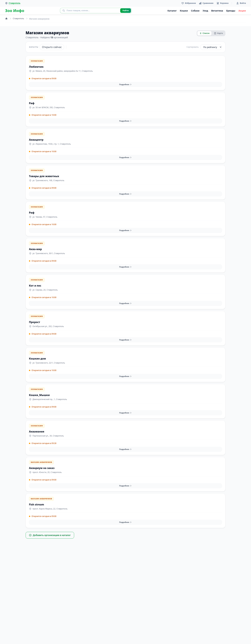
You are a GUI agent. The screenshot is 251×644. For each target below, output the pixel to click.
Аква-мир (35, 249)
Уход (205, 11)
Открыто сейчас (52, 47)
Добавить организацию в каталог (50, 535)
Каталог (172, 11)
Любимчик (36, 67)
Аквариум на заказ (42, 468)
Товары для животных (44, 176)
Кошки (184, 11)
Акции (242, 11)
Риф (32, 103)
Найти (126, 10)
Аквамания (37, 432)
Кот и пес (35, 286)
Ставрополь (18, 19)
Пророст (35, 322)
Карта (218, 33)
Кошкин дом (37, 359)
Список (204, 33)
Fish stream (36, 504)
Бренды (231, 11)
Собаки (195, 11)
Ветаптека (217, 11)
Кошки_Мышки (39, 395)
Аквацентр (36, 140)
